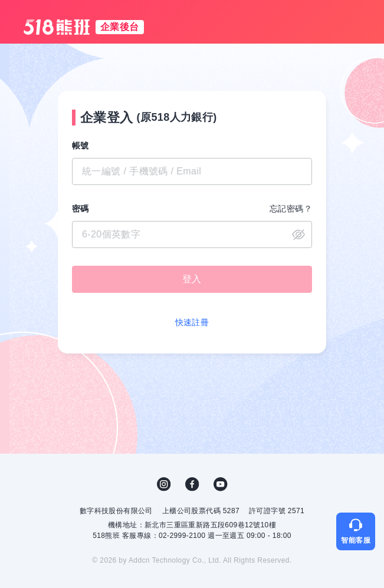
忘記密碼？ (291, 209)
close (298, 234)
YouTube (221, 484)
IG (164, 484)
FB (192, 484)
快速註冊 (192, 322)
